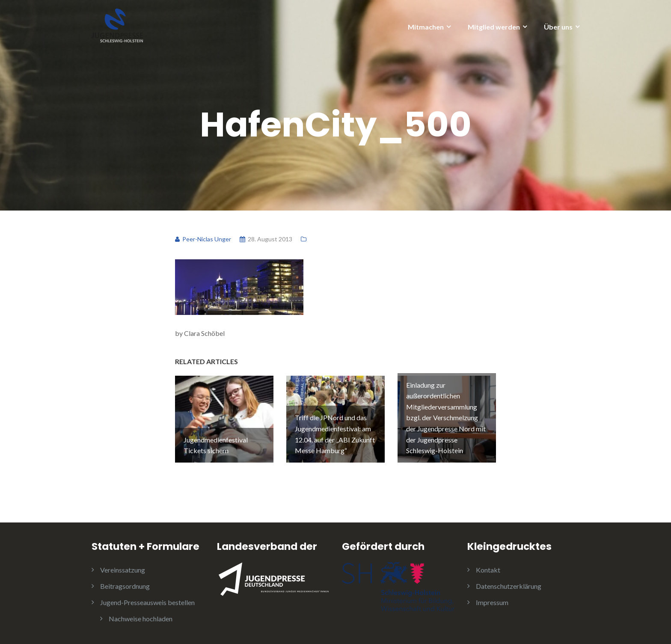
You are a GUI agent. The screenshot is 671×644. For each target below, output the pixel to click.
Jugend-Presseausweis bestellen (147, 602)
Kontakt (488, 570)
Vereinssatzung (123, 570)
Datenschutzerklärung (509, 586)
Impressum (492, 602)
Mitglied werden (494, 27)
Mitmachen (426, 27)
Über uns (558, 27)
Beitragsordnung (125, 586)
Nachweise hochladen (141, 619)
